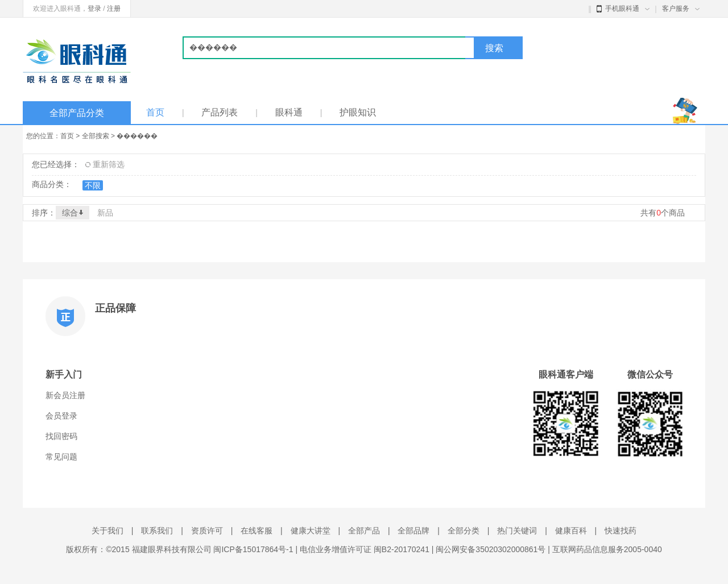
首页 (155, 112)
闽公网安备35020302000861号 (491, 549)
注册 (114, 9)
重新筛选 (105, 164)
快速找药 (621, 531)
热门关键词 (517, 531)
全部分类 (464, 531)
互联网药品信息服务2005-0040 (607, 549)
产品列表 (220, 112)
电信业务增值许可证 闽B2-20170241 (365, 549)
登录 (94, 9)
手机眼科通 (623, 9)
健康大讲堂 (311, 531)
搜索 (494, 48)
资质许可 (207, 531)
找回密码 (61, 436)
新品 (105, 213)
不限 (93, 185)
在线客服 (257, 531)
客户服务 (681, 9)
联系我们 (157, 531)
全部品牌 (413, 531)
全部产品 (364, 531)
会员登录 (61, 416)
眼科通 (289, 112)
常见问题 (61, 457)
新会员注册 (65, 395)
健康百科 (571, 531)
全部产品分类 (77, 113)
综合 (73, 213)
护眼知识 (358, 112)
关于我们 (107, 531)
